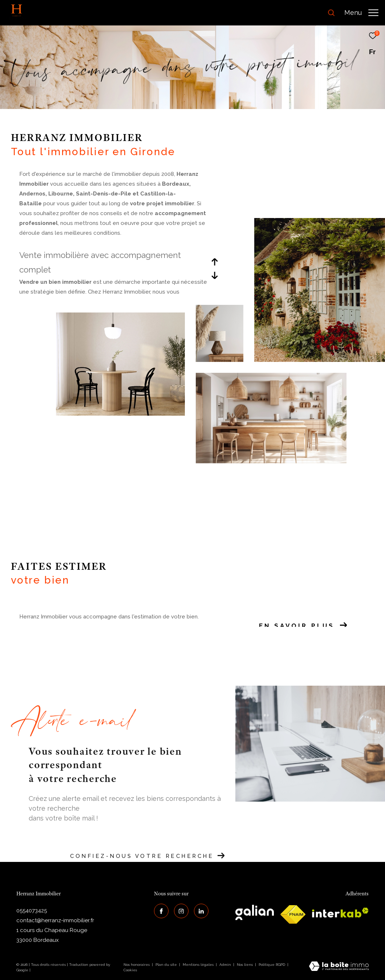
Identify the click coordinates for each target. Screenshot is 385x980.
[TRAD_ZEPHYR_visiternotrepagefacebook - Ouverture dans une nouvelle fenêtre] (161, 911)
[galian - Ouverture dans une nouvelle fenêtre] (255, 912)
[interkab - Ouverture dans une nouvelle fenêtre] (340, 913)
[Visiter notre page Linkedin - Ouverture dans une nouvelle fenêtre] (201, 911)
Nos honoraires (137, 965)
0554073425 (32, 911)
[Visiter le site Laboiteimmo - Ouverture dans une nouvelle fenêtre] (339, 967)
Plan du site (167, 965)
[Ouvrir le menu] (361, 13)
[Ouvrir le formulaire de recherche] (311, 13)
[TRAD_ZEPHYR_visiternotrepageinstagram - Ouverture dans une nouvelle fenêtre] (181, 911)
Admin (226, 965)
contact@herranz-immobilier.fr (55, 920)
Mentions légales (199, 965)
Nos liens (245, 965)
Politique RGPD (272, 965)
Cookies (130, 970)
